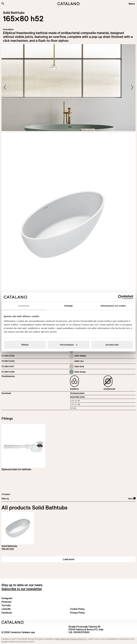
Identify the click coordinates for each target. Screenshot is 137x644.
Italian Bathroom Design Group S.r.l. (71, 639)
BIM (77, 408)
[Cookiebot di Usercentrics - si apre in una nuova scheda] (120, 297)
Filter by (5, 499)
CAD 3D (77, 405)
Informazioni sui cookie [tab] (113, 306)
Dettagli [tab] (68, 306)
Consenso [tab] (24, 306)
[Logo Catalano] (13, 622)
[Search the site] (3, 4)
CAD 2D (77, 401)
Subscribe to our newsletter (22, 589)
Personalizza (69, 345)
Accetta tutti (112, 345)
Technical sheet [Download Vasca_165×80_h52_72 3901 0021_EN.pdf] (77, 393)
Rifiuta (25, 345)
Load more (69, 559)
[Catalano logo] (68, 4)
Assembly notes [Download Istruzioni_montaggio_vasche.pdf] (77, 397)
